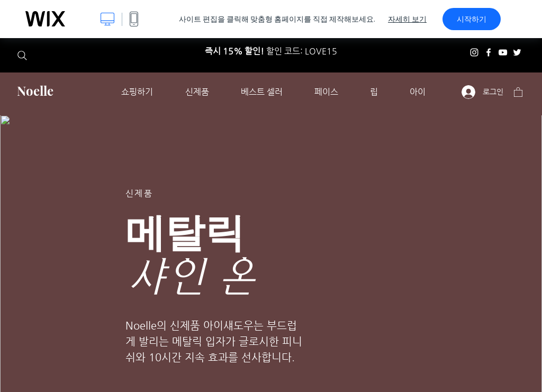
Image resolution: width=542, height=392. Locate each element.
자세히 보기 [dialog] (407, 19)
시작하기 (472, 19)
